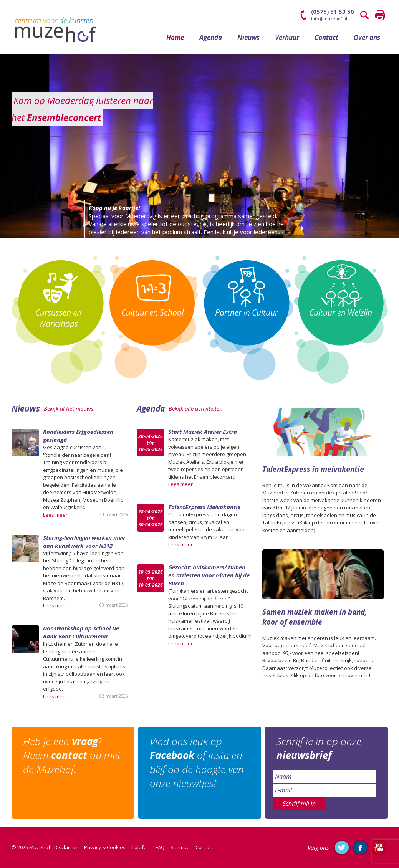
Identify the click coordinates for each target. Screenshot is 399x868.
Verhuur (287, 37)
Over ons (367, 37)
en (58, 318)
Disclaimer (66, 847)
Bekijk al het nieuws (69, 408)
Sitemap (180, 847)
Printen (380, 15)
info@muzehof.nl (329, 19)
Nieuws (248, 37)
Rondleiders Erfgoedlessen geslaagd (78, 436)
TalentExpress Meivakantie (204, 507)
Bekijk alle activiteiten (196, 408)
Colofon (141, 847)
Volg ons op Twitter (342, 847)
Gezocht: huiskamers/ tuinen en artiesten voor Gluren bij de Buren (209, 575)
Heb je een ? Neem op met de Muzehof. (72, 755)
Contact (326, 37)
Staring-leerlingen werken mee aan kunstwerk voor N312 (84, 541)
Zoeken (365, 15)
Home (175, 37)
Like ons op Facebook (360, 847)
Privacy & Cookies (105, 847)
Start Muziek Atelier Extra (203, 432)
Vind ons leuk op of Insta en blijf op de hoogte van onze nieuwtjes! (197, 762)
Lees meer (55, 515)
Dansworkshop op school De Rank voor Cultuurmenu (81, 632)
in (247, 312)
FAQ (160, 847)
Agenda (211, 37)
